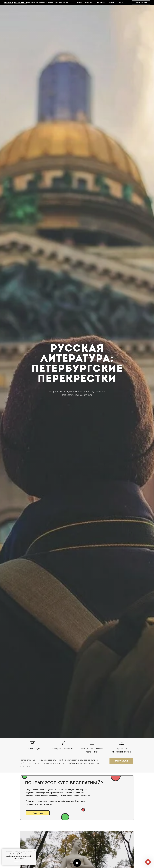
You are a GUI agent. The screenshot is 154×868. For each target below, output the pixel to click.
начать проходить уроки (88, 760)
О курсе (79, 2)
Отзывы (121, 2)
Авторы (112, 2)
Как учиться (90, 2)
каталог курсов (20, 3)
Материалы (102, 2)
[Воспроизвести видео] (77, 863)
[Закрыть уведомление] (34, 850)
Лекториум (8, 3)
